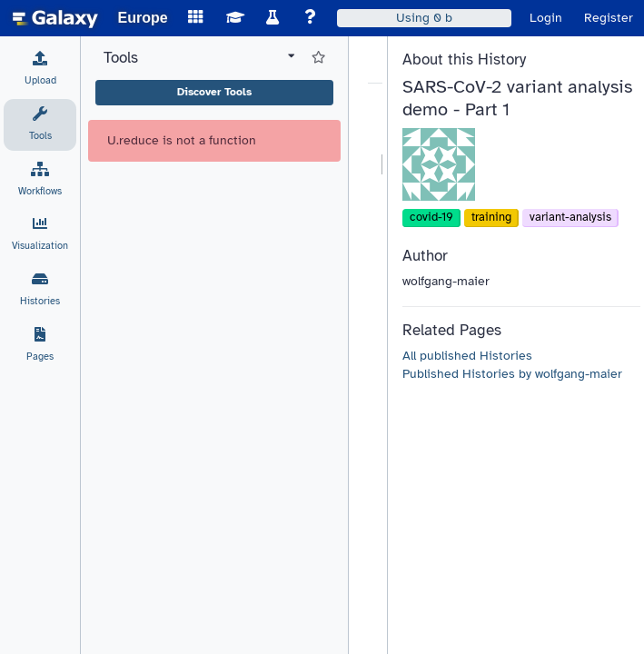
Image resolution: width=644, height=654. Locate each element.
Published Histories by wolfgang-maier (512, 374)
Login (546, 18)
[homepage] (55, 18)
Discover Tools (214, 92)
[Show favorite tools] (318, 58)
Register (609, 18)
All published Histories (467, 356)
